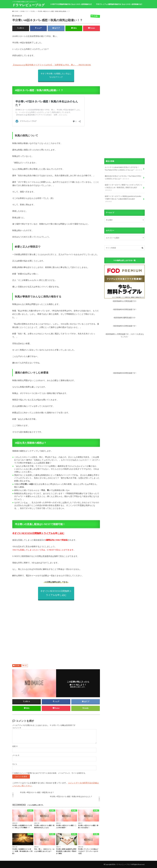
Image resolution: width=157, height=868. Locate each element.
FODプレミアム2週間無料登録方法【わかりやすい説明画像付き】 (119, 4)
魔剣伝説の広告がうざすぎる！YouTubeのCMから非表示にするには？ (123, 177)
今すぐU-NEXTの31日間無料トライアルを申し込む (38, 533)
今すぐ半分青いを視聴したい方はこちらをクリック (56, 75)
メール (16, 755)
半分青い (18, 666)
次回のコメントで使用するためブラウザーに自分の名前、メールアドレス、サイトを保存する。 (50, 773)
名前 (15, 746)
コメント (17, 728)
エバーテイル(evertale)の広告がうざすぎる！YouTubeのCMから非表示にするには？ (124, 169)
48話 (26, 666)
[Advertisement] (56, 629)
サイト (15, 764)
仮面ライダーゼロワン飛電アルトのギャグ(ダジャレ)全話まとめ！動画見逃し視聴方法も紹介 (124, 188)
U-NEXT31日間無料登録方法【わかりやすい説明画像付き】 (71, 4)
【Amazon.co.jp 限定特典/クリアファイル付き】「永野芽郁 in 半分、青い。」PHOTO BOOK (52, 65)
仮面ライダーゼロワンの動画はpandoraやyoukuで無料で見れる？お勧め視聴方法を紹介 (123, 199)
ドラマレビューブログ (28, 5)
